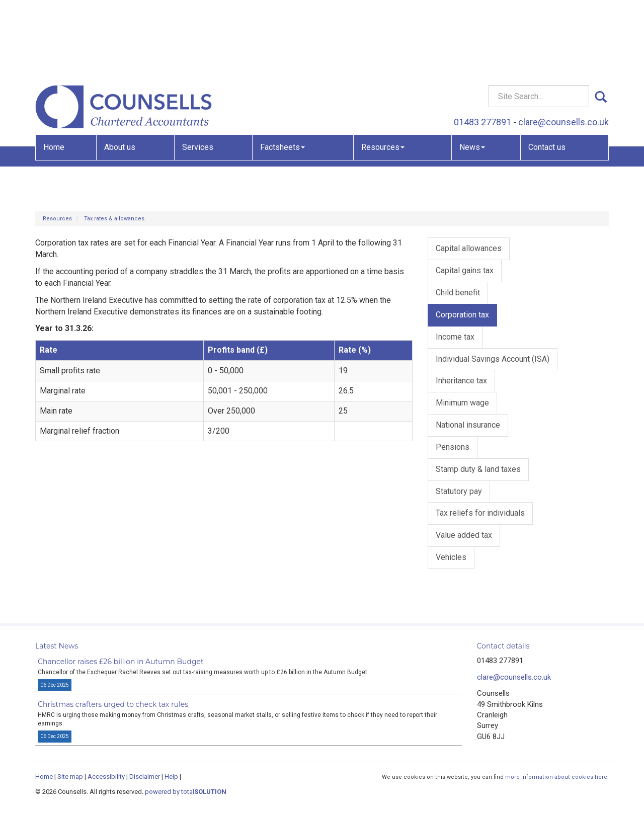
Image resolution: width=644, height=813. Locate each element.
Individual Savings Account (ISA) (493, 359)
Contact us (547, 73)
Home (54, 73)
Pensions (453, 447)
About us (120, 73)
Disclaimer (145, 777)
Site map (70, 777)
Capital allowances (469, 248)
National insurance (468, 425)
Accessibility (106, 777)
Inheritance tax (461, 381)
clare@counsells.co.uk (563, 48)
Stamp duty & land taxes (478, 469)
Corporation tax (462, 315)
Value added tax (464, 535)
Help (171, 777)
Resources (383, 73)
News (472, 73)
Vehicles (451, 557)
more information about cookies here (556, 777)
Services (198, 73)
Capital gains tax (465, 270)
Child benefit (458, 293)
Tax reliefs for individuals (480, 513)
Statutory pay (459, 491)
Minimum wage (462, 403)
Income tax (455, 337)
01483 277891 (482, 48)
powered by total (186, 792)
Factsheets (283, 73)
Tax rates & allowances (114, 219)
